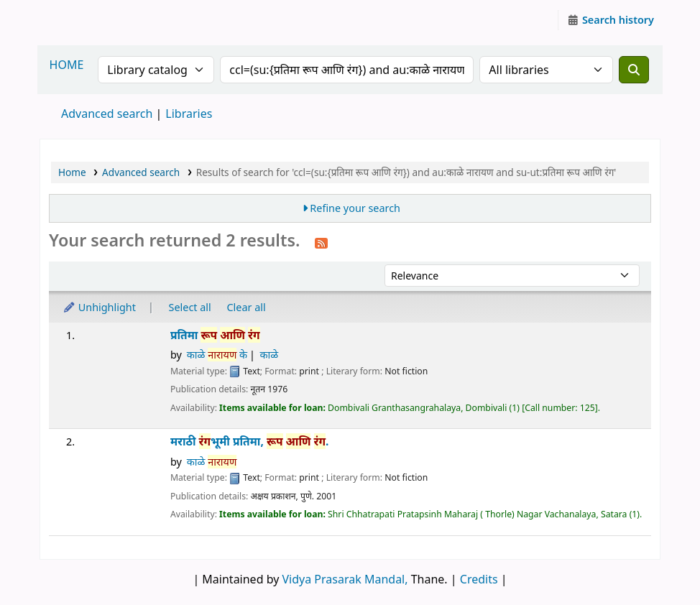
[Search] (634, 70)
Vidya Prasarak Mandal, (345, 579)
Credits (479, 579)
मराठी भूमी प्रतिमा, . (249, 442)
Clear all (247, 307)
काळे (270, 355)
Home (72, 172)
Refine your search (355, 208)
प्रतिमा (215, 335)
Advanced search (107, 114)
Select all (190, 307)
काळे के (217, 355)
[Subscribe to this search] (321, 242)
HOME (67, 65)
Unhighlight (99, 307)
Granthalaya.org (76, 20)
